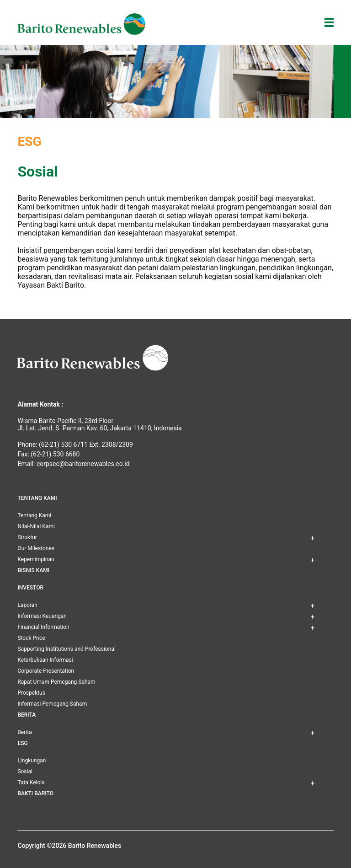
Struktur (27, 537)
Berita (24, 732)
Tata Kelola (31, 782)
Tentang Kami (34, 515)
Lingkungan (32, 761)
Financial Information (43, 627)
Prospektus (31, 693)
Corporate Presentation (46, 671)
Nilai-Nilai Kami (36, 526)
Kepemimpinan (36, 559)
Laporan (27, 605)
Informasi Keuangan (42, 616)
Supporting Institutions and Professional (66, 649)
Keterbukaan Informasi (45, 660)
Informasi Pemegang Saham (52, 704)
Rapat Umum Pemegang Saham (56, 682)
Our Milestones (36, 548)
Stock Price (31, 638)
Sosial (25, 772)
